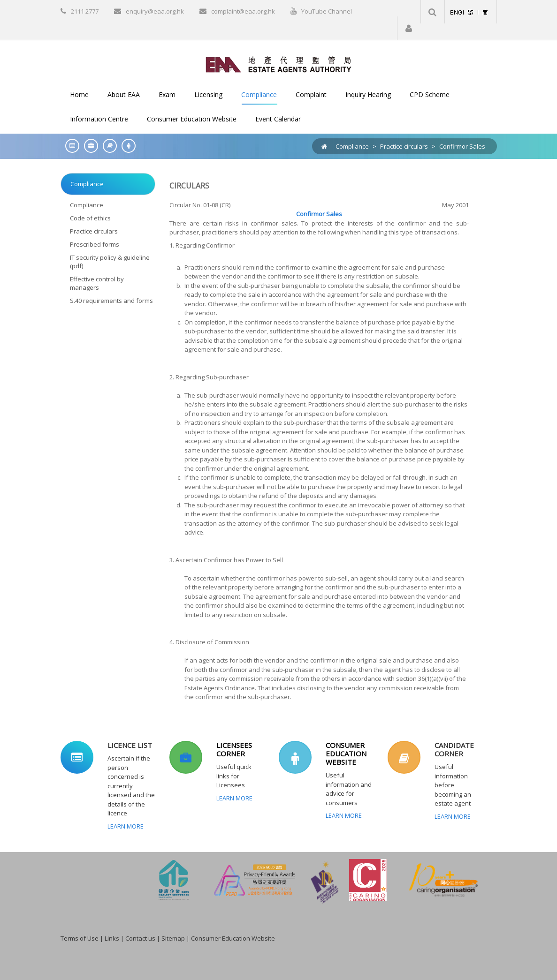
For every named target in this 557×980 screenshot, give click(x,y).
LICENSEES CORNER (234, 749)
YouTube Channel (327, 11)
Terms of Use (80, 938)
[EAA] (278, 64)
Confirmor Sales (462, 146)
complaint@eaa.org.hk (243, 11)
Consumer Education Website (233, 938)
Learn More (126, 826)
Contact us (140, 938)
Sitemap (173, 938)
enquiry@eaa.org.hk (155, 11)
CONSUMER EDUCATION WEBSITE (346, 754)
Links (112, 938)
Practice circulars (404, 146)
